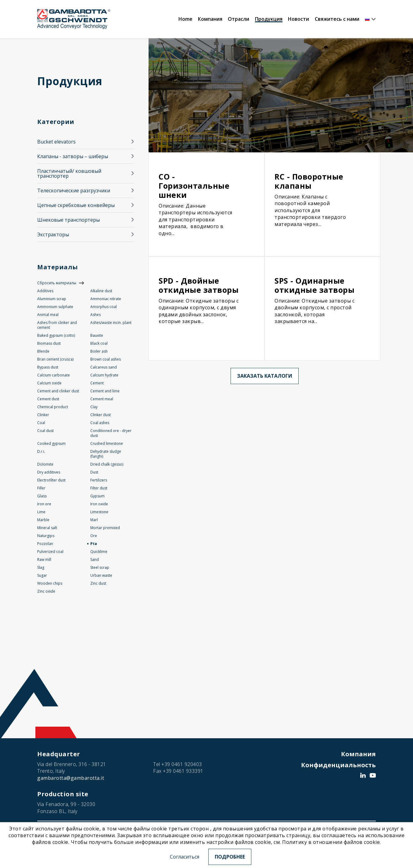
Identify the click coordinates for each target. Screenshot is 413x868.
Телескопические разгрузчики (74, 191)
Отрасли (239, 19)
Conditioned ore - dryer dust (111, 433)
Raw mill (44, 559)
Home (185, 19)
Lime (41, 512)
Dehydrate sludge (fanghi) (106, 454)
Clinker (43, 415)
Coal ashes (100, 423)
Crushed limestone (107, 443)
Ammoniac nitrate (106, 299)
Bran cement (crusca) (55, 359)
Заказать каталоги (265, 376)
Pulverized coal (50, 552)
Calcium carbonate (54, 375)
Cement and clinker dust (58, 391)
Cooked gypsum (51, 443)
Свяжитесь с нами (337, 19)
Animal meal (48, 315)
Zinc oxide (46, 591)
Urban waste (101, 575)
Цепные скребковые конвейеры (76, 205)
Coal (41, 423)
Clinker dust (101, 415)
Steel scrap (100, 567)
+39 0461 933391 (183, 771)
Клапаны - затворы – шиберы (73, 156)
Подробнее (230, 857)
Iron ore (44, 504)
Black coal (99, 343)
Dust (94, 472)
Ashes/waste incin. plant (111, 323)
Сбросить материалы (57, 283)
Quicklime (99, 552)
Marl (94, 520)
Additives (45, 291)
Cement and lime (105, 391)
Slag (41, 567)
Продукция (269, 19)
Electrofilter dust (51, 480)
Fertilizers (99, 480)
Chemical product (53, 407)
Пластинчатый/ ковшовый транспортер (69, 173)
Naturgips (46, 536)
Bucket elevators (56, 142)
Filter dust (99, 488)
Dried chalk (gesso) (107, 464)
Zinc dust (98, 583)
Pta (94, 544)
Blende (43, 351)
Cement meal (102, 399)
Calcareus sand (104, 367)
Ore (94, 536)
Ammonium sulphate (55, 307)
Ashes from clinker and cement (57, 325)
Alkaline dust (101, 291)
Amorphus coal (104, 307)
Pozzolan (45, 544)
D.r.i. (41, 451)
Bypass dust (48, 367)
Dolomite (45, 464)
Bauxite (97, 335)
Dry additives (49, 472)
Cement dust (48, 399)
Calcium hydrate (104, 375)
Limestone (99, 512)
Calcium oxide (49, 383)
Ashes (95, 315)
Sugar (42, 575)
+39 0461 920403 (182, 764)
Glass (42, 496)
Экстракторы (53, 234)
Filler (41, 488)
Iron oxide (99, 504)
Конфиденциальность (338, 765)
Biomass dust (49, 343)
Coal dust (45, 431)
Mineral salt (47, 528)
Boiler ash (99, 351)
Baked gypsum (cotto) (56, 335)
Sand (95, 559)
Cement (97, 383)
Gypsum (97, 496)
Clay (94, 407)
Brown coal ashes (106, 359)
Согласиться (185, 857)
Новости (298, 19)
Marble (43, 520)
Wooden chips (50, 583)
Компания (210, 19)
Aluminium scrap (52, 299)
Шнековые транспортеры (68, 220)
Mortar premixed (105, 528)
